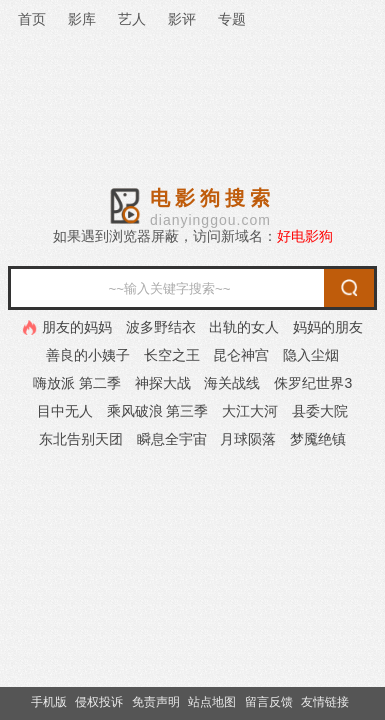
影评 (182, 19)
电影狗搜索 (212, 198)
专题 (232, 19)
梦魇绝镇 (318, 439)
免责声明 (156, 702)
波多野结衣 (161, 327)
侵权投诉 (99, 702)
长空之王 (172, 355)
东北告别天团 (81, 439)
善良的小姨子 (88, 355)
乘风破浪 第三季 (158, 411)
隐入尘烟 (311, 355)
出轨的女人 (244, 327)
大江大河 (250, 411)
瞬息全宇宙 (172, 439)
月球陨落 (248, 439)
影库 (82, 19)
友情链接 (325, 702)
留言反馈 (269, 702)
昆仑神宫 (241, 355)
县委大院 (320, 411)
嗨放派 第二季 (77, 383)
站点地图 (212, 702)
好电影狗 (305, 236)
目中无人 (65, 411)
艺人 (132, 19)
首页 (32, 19)
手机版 (49, 702)
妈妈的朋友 (328, 327)
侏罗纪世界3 (313, 383)
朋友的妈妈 (77, 327)
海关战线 (232, 383)
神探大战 (163, 383)
